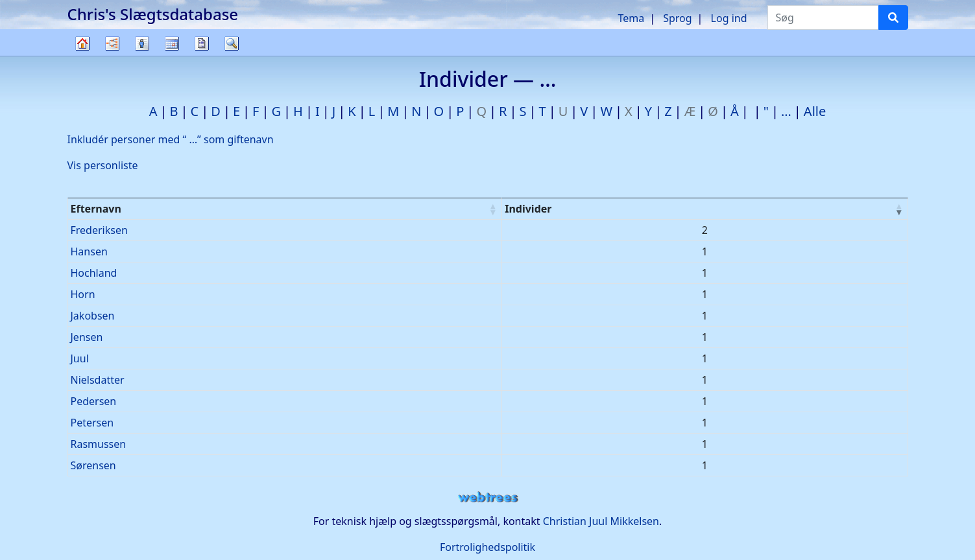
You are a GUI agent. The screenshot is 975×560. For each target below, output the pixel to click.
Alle (815, 111)
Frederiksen (99, 230)
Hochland (94, 273)
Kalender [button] (172, 43)
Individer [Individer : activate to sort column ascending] (528, 209)
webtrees (488, 497)
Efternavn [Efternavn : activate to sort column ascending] (96, 209)
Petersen (92, 423)
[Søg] (893, 17)
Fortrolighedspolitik (488, 547)
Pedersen (94, 401)
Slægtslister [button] (142, 43)
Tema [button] (631, 18)
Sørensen (93, 465)
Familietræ (82, 55)
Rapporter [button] (202, 43)
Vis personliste (103, 165)
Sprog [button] (677, 18)
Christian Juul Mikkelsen (601, 521)
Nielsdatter (98, 380)
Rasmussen (99, 444)
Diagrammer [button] (112, 43)
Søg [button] (232, 43)
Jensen (87, 337)
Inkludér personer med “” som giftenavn (171, 139)
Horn (83, 294)
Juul (80, 358)
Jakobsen (93, 316)
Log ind (729, 18)
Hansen (89, 251)
